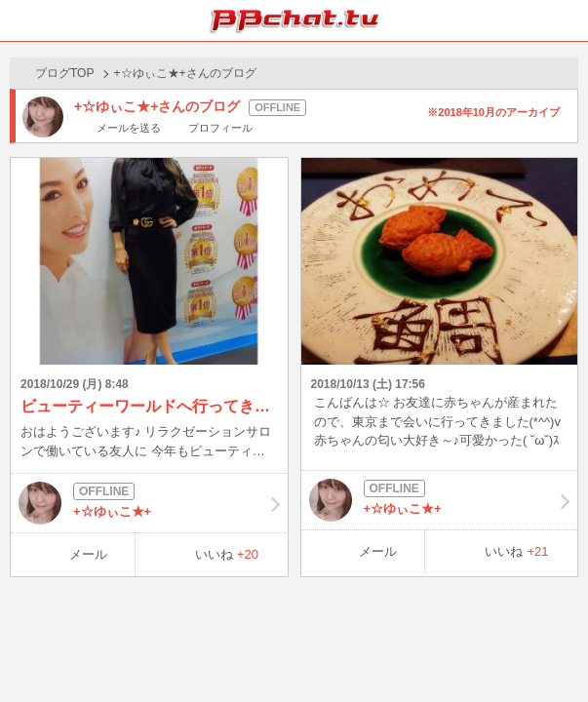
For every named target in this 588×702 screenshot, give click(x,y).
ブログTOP (64, 73)
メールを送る (129, 128)
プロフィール (220, 128)
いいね (227, 554)
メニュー (568, 20)
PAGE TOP (553, 650)
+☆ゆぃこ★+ (149, 503)
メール (88, 554)
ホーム (20, 20)
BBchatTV (294, 20)
